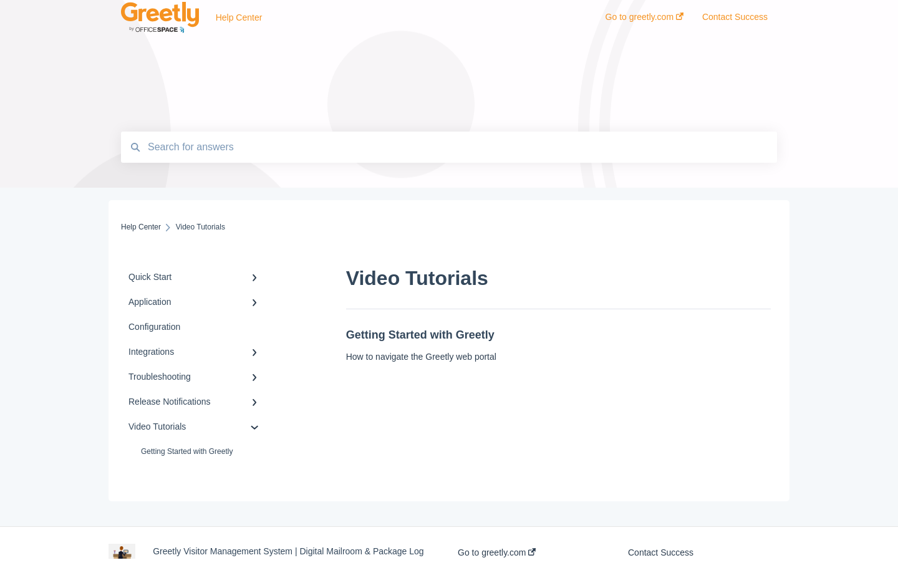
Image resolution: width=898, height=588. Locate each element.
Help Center (239, 17)
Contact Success (661, 552)
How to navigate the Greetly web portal (421, 357)
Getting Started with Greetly (187, 451)
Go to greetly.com (497, 552)
